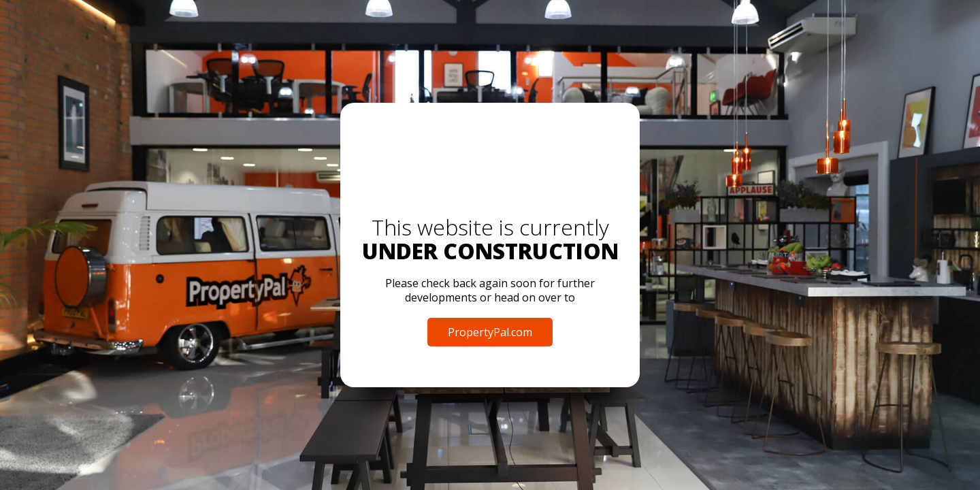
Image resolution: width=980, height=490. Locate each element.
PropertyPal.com (490, 332)
